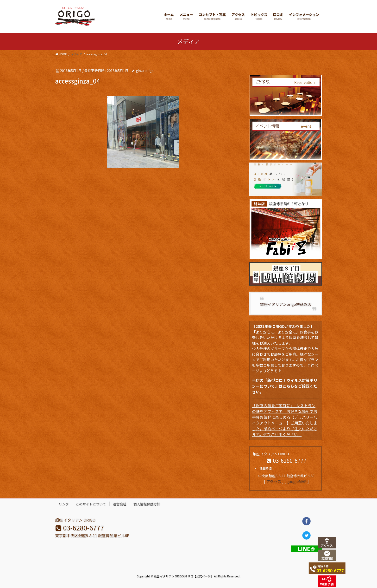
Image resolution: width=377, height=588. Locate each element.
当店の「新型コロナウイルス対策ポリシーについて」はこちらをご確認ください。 (285, 386)
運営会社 (120, 504)
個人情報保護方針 (147, 504)
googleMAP (297, 481)
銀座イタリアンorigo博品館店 (286, 304)
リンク (64, 504)
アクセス (274, 481)
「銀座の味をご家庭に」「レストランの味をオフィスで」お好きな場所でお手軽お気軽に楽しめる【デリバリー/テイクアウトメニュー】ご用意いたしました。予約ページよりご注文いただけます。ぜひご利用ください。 (285, 420)
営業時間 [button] (262, 469)
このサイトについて (91, 504)
